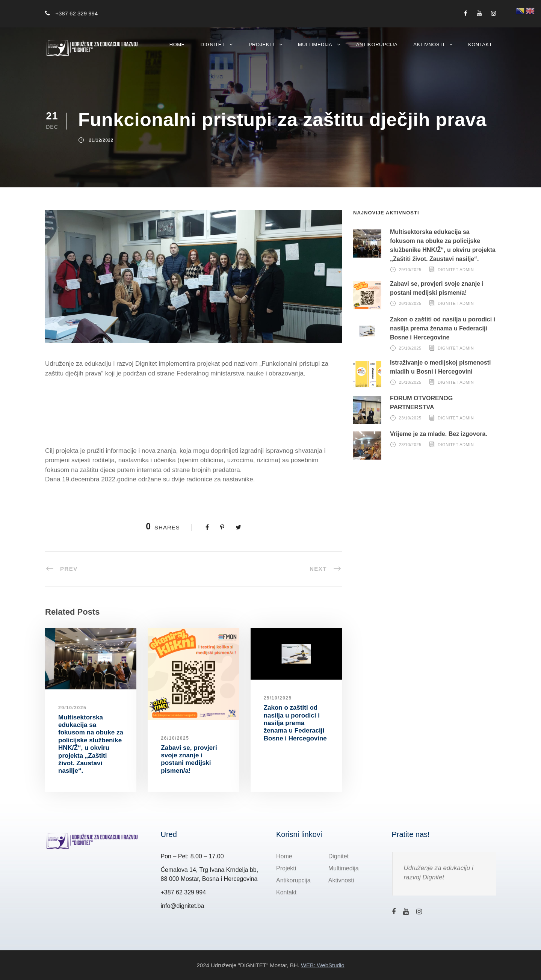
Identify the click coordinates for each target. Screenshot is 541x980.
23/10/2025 (410, 418)
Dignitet (213, 44)
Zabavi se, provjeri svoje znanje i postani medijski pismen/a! (189, 759)
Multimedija (315, 44)
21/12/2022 (101, 140)
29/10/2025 (72, 708)
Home (177, 44)
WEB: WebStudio (323, 965)
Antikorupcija (377, 44)
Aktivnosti (429, 44)
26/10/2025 (175, 738)
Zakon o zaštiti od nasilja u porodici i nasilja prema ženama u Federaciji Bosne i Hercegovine (295, 723)
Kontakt (480, 44)
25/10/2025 (278, 698)
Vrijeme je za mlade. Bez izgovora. (439, 434)
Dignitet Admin (456, 270)
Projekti (261, 44)
